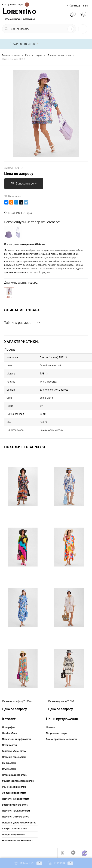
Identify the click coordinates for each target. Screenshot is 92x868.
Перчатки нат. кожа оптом (16, 811)
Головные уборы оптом (14, 751)
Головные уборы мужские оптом (19, 823)
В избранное (13, 196)
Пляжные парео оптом (14, 757)
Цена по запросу (19, 174)
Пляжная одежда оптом (15, 775)
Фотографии (8, 727)
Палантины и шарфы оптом (16, 739)
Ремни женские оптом (14, 787)
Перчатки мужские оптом (16, 817)
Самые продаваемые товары (61, 739)
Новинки (50, 727)
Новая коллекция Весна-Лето (18, 841)
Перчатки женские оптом (16, 799)
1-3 (9, 291)
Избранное (28, 863)
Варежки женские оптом (15, 805)
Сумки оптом (9, 769)
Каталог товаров (23, 44)
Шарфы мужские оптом (15, 829)
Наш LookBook (10, 733)
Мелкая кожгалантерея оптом (18, 781)
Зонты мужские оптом (14, 793)
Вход (5, 4)
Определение (27, 5)
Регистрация (16, 4)
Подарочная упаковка (14, 835)
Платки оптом (9, 745)
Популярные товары (57, 733)
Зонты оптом (9, 763)
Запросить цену (24, 184)
